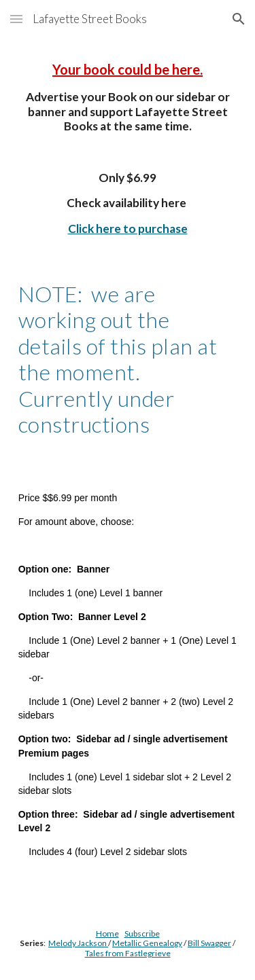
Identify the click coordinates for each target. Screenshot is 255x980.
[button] (16, 19)
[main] (128, 249)
